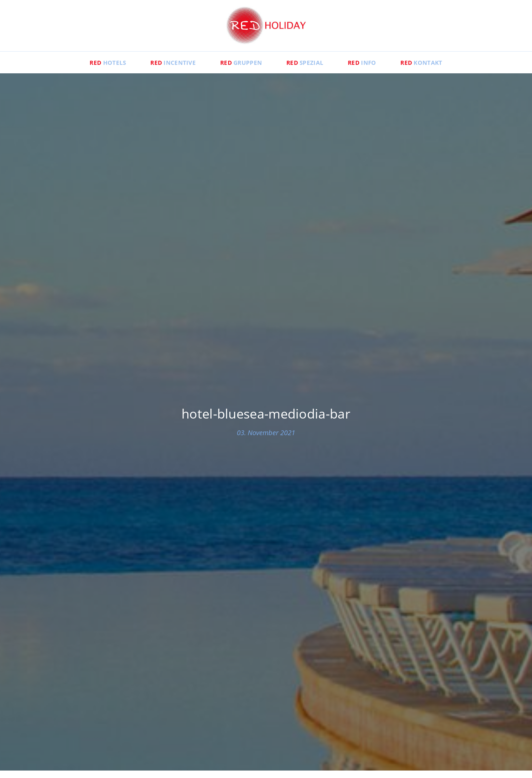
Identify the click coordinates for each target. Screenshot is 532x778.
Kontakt (437, 70)
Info (371, 70)
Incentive (163, 70)
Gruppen (238, 70)
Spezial (308, 70)
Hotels (92, 70)
